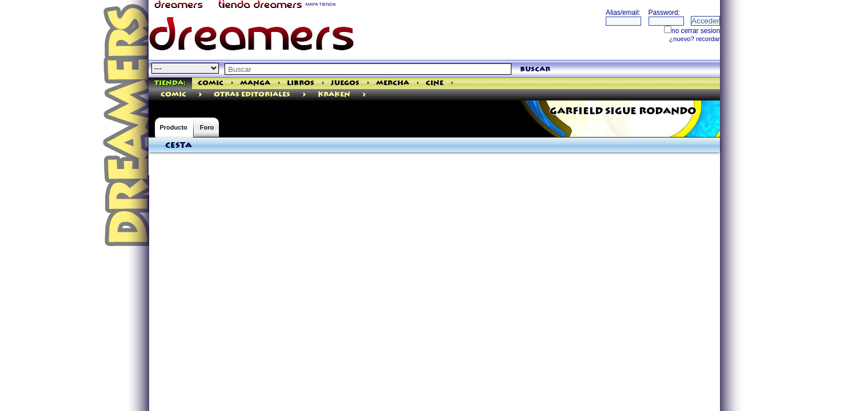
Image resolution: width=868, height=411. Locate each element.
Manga (255, 83)
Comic (211, 83)
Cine (435, 83)
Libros (301, 83)
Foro (207, 127)
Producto (174, 127)
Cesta (179, 146)
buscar (535, 69)
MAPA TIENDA (321, 4)
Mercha (393, 83)
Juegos (345, 83)
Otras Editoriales (252, 94)
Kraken (334, 94)
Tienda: (170, 83)
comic (173, 94)
